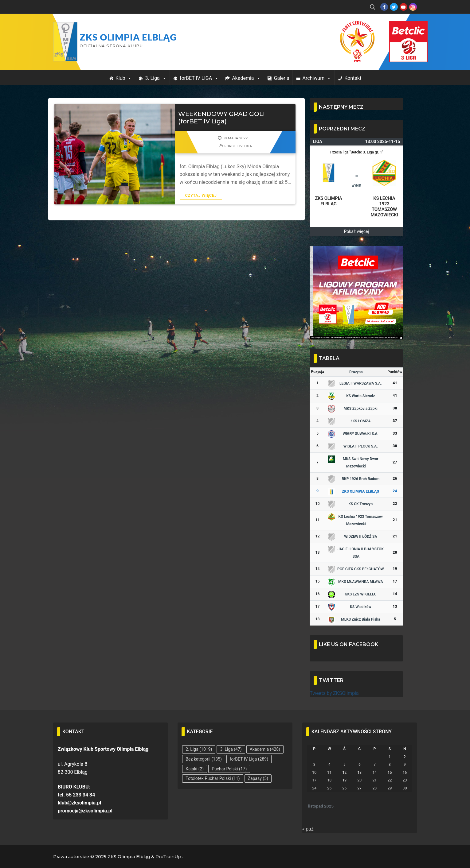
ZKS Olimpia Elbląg (128, 37)
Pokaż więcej (356, 231)
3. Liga (156, 78)
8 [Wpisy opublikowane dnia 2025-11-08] (390, 765)
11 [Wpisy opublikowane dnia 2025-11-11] (329, 773)
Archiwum (317, 78)
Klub (124, 78)
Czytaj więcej (201, 195)
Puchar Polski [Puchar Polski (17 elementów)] (229, 769)
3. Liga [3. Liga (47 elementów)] (231, 749)
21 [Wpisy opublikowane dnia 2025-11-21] (374, 780)
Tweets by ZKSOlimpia (334, 693)
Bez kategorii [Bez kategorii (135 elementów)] (204, 759)
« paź (308, 829)
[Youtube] (403, 7)
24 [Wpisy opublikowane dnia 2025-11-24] (314, 788)
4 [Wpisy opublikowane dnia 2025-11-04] (329, 765)
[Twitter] (394, 7)
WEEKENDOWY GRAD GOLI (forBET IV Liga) (221, 118)
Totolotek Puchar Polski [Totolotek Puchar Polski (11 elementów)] (213, 778)
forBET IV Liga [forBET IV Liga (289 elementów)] (249, 759)
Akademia (246, 78)
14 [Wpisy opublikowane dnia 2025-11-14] (374, 773)
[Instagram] (413, 7)
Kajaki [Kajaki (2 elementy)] (195, 769)
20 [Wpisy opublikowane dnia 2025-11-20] (359, 780)
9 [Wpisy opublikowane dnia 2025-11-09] (405, 765)
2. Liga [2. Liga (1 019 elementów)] (199, 749)
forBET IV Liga (235, 146)
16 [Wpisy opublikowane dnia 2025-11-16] (405, 773)
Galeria (282, 78)
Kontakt (353, 78)
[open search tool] (373, 7)
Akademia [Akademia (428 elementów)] (265, 749)
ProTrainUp (168, 857)
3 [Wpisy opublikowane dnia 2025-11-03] (314, 765)
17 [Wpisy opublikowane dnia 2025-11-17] (314, 780)
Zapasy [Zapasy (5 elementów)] (258, 778)
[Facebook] (384, 7)
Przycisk (401, 27)
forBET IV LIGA (199, 78)
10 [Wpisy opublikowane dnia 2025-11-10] (314, 773)
